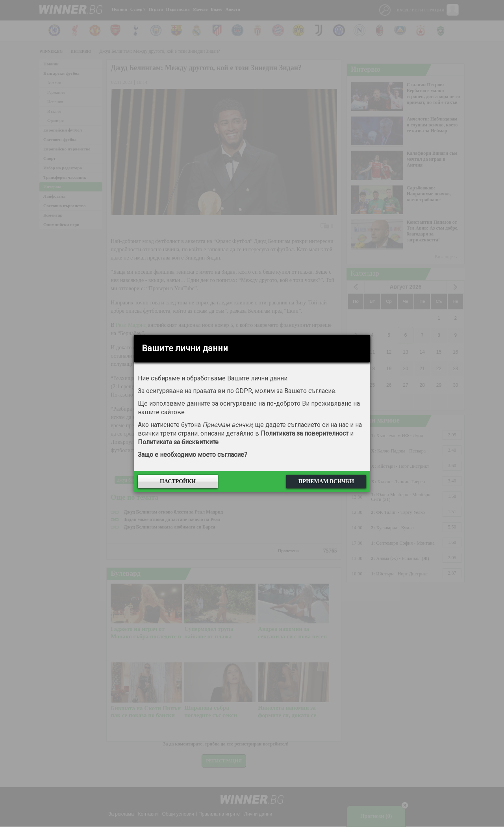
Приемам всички (326, 481)
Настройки (178, 481)
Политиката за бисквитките (178, 442)
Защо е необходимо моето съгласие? (193, 455)
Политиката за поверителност (305, 433)
